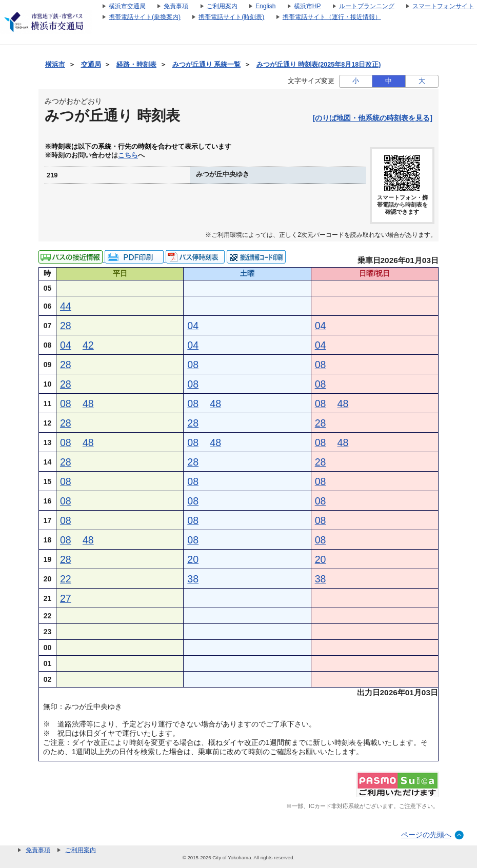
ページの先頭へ (426, 835)
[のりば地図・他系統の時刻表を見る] (373, 118)
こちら (128, 155)
